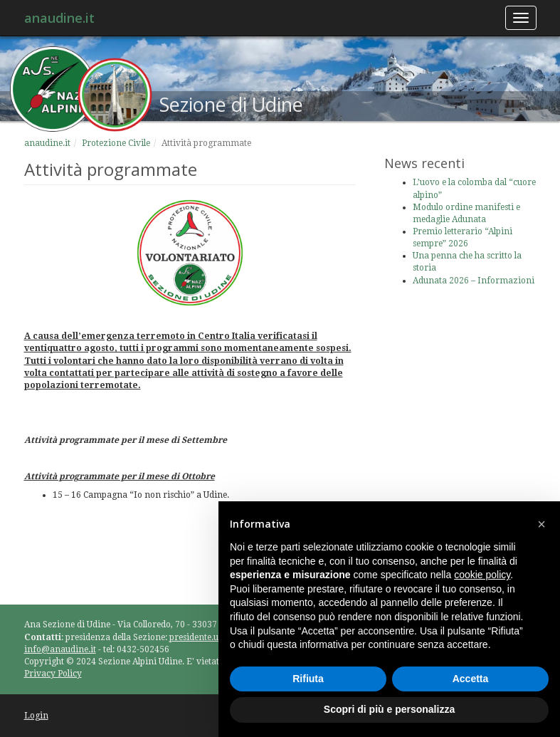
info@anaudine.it (60, 649)
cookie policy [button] (482, 575)
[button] (541, 524)
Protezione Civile (116, 143)
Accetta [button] (471, 679)
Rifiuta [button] (308, 679)
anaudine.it (59, 18)
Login (36, 716)
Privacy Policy (53, 674)
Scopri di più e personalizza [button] (389, 709)
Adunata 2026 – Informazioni (474, 281)
